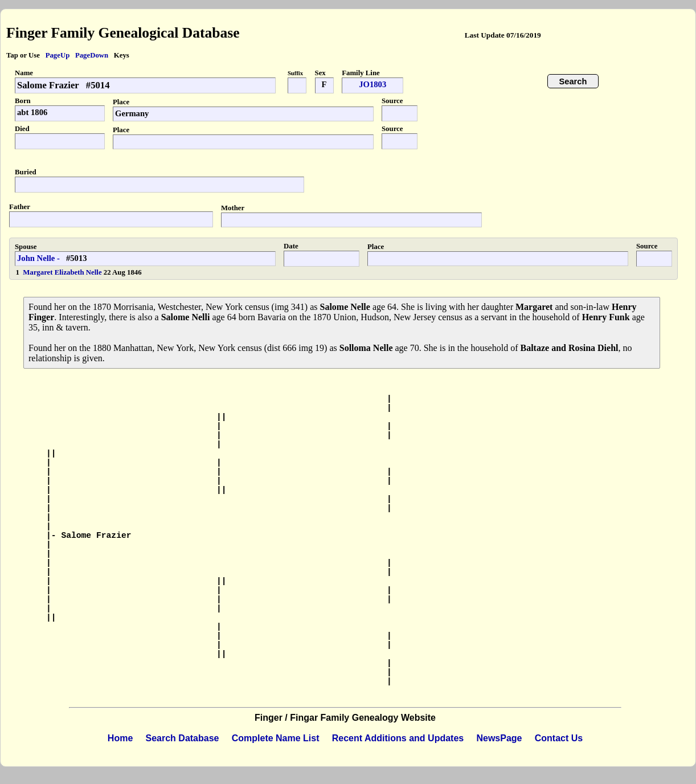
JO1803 (372, 84)
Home (120, 738)
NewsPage (499, 738)
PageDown (92, 55)
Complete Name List (276, 738)
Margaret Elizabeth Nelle (63, 272)
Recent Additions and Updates (398, 738)
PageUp (58, 55)
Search (573, 81)
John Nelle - (38, 258)
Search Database (183, 738)
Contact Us (559, 738)
